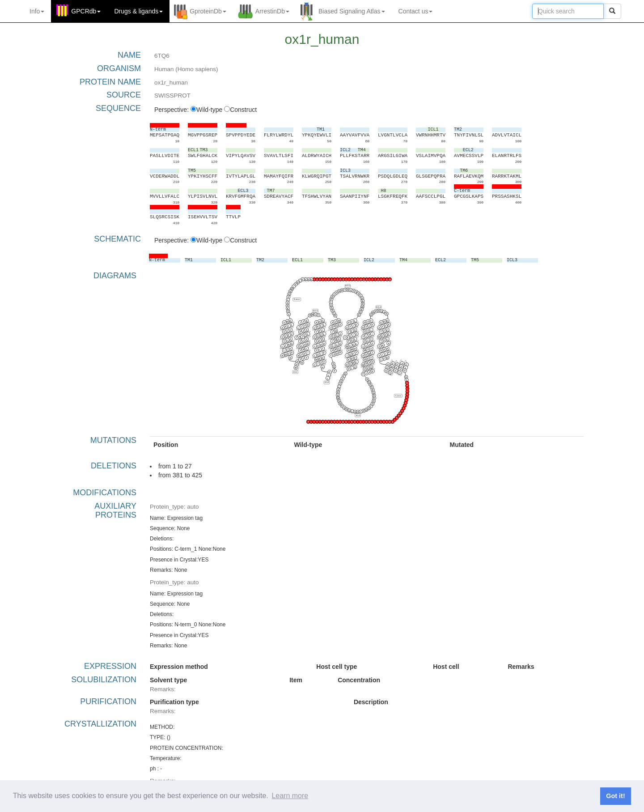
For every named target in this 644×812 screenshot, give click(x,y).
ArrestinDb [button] (272, 11)
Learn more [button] (290, 796)
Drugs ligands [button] (138, 11)
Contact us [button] (416, 11)
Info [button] (37, 11)
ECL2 (348, 286)
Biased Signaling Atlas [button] (352, 11)
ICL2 (327, 382)
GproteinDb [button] (208, 11)
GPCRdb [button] (86, 11)
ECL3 (379, 307)
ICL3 (358, 415)
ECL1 (316, 310)
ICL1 (295, 372)
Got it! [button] (615, 796)
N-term (297, 299)
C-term (398, 395)
